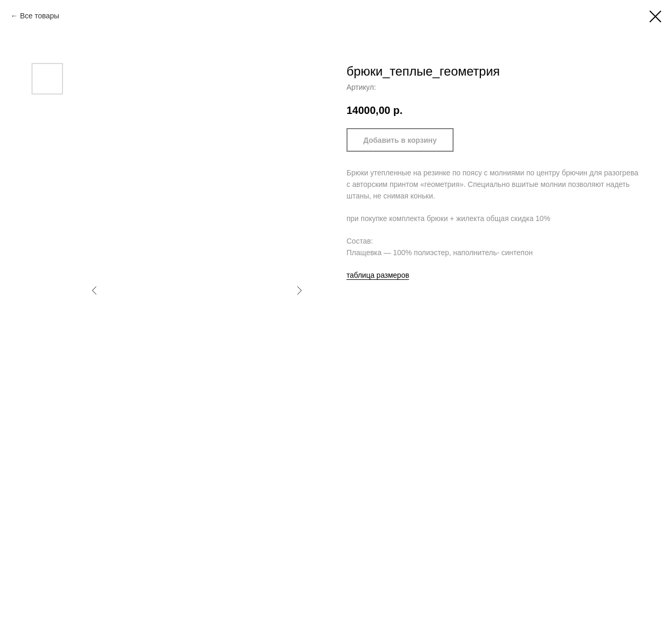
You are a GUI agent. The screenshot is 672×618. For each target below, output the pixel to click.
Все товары (40, 16)
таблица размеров (378, 275)
